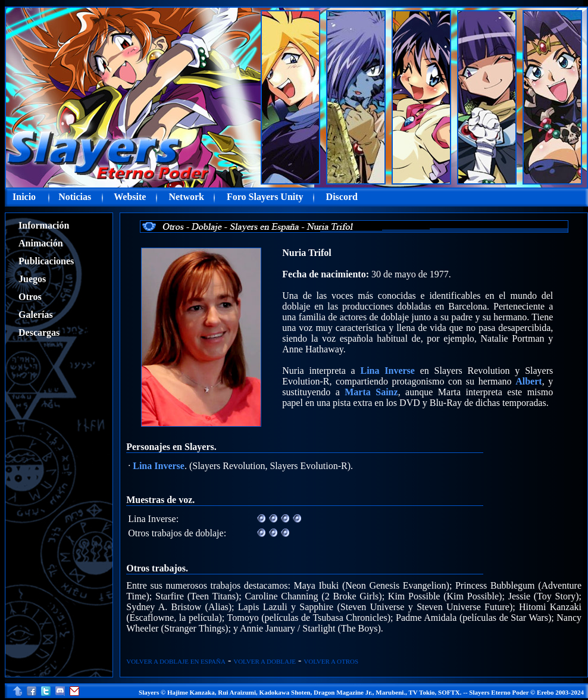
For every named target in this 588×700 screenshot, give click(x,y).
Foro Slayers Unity (265, 197)
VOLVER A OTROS (331, 661)
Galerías (36, 315)
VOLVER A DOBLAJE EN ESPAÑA (176, 661)
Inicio (24, 197)
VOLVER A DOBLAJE (265, 661)
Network (186, 197)
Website (130, 197)
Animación (41, 243)
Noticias (75, 197)
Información (44, 225)
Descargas (39, 332)
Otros (30, 297)
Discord (342, 197)
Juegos (32, 279)
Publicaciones (46, 261)
